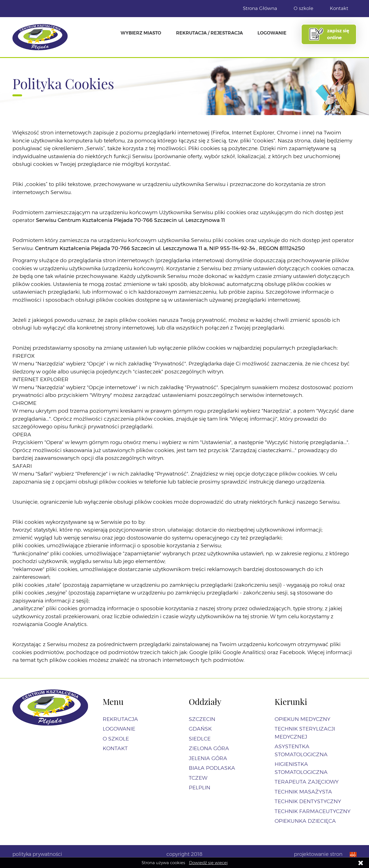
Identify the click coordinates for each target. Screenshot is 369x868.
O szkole (303, 8)
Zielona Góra (209, 748)
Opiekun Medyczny (302, 719)
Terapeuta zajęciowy (307, 782)
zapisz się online (329, 34)
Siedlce (200, 739)
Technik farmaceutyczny (313, 811)
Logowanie (272, 33)
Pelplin (200, 788)
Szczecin (202, 719)
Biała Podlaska (212, 768)
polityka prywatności (37, 854)
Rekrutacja (120, 719)
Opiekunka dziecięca (305, 821)
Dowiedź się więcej (208, 863)
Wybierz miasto (141, 33)
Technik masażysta (303, 792)
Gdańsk (200, 729)
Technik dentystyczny (308, 801)
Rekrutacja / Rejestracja (209, 33)
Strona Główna (260, 8)
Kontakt (339, 8)
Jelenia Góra (208, 758)
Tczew (198, 778)
